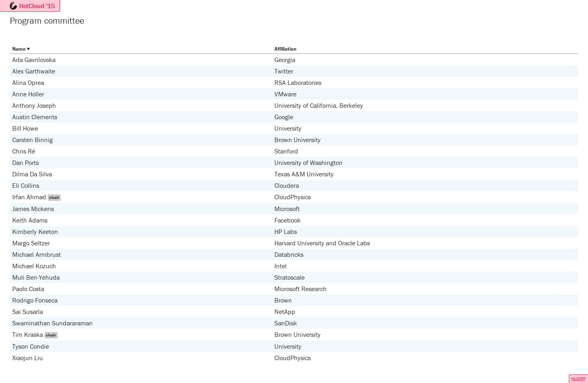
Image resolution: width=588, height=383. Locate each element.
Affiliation (285, 49)
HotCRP (578, 379)
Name (19, 49)
